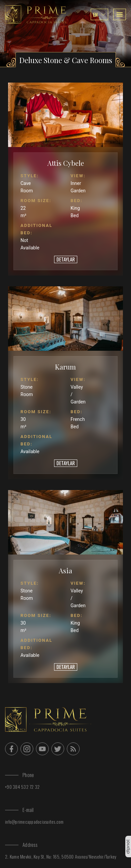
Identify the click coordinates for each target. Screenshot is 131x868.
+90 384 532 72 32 (22, 787)
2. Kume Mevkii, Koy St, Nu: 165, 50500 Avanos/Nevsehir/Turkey (61, 856)
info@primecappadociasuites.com (34, 822)
